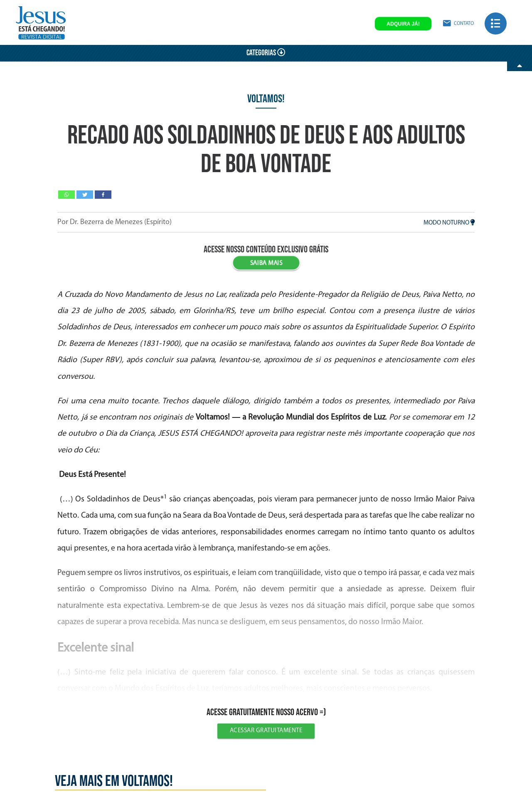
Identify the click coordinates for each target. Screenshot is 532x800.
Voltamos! (266, 99)
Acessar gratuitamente (266, 731)
